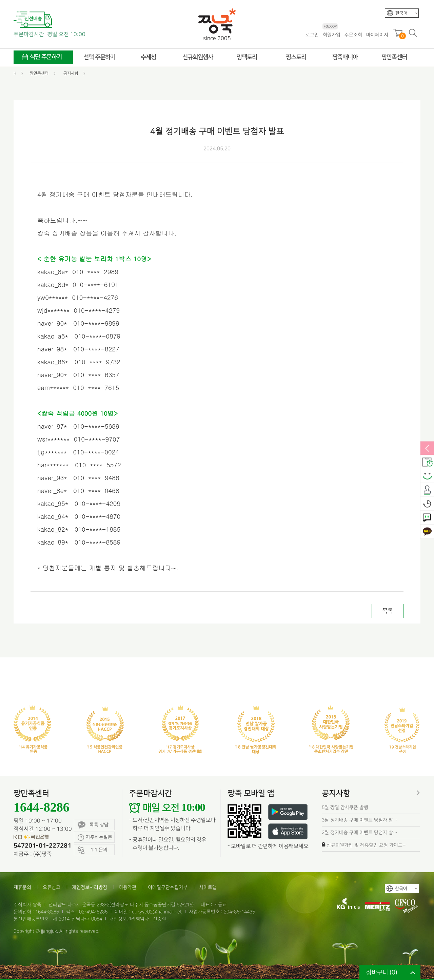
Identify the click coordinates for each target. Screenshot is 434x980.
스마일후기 (427, 476)
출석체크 (427, 490)
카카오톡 (427, 532)
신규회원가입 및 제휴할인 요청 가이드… (367, 845)
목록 (388, 611)
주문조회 (353, 35)
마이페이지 (377, 35)
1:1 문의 (427, 518)
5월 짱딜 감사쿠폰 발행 (345, 807)
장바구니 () (382, 972)
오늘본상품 (427, 504)
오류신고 (52, 887)
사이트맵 (208, 887)
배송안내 (427, 463)
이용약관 (127, 887)
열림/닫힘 (427, 449)
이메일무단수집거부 (168, 887)
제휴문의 (22, 887)
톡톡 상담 (93, 825)
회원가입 (331, 34)
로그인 (312, 35)
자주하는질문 (95, 838)
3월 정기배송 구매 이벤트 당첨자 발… (360, 820)
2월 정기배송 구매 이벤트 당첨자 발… (360, 832)
